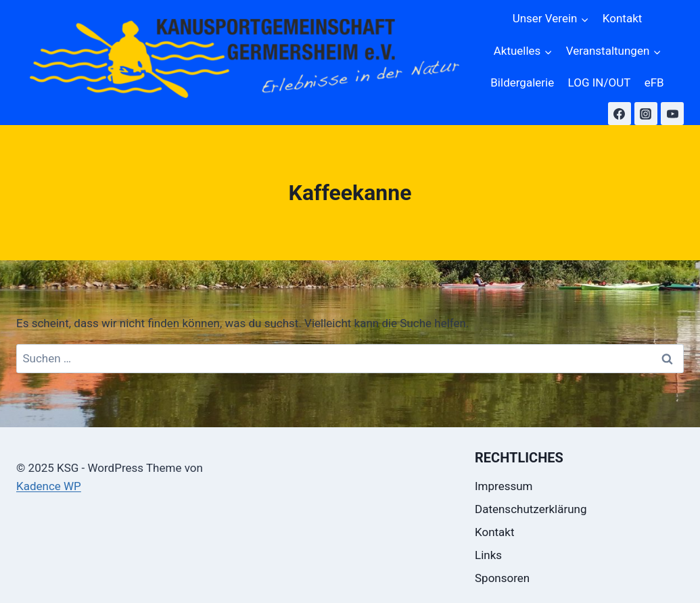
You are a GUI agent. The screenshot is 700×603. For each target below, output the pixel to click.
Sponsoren (502, 578)
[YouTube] (672, 114)
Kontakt (623, 18)
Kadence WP (49, 486)
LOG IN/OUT (600, 82)
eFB (654, 82)
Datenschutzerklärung (531, 509)
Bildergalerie (522, 82)
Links (488, 555)
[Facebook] (620, 114)
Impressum (504, 486)
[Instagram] (646, 114)
